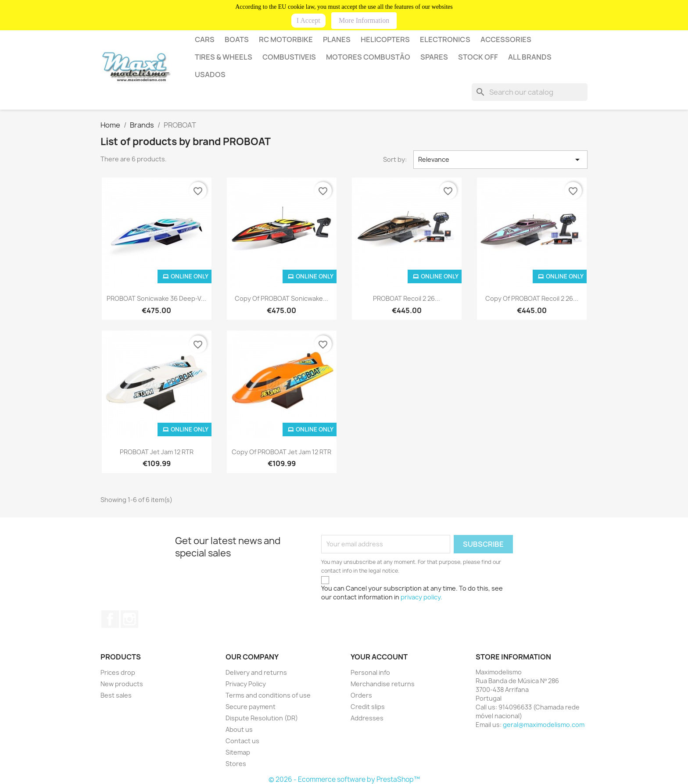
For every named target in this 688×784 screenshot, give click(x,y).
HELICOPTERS (385, 39)
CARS (205, 39)
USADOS (210, 75)
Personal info (370, 672)
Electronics (445, 39)
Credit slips (368, 707)
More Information (364, 20)
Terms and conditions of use (268, 695)
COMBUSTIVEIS (289, 57)
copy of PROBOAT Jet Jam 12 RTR (281, 452)
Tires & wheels (224, 57)
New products (122, 684)
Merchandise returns (383, 684)
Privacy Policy (246, 684)
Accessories (506, 39)
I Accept (308, 20)
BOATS (237, 39)
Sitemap (238, 752)
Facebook (110, 619)
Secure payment (251, 707)
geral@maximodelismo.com (544, 725)
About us (239, 729)
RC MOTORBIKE (286, 39)
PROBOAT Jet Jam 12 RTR (157, 452)
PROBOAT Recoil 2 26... (407, 298)
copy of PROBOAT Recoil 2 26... (532, 298)
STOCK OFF (478, 57)
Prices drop (118, 672)
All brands (530, 57)
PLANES (337, 39)
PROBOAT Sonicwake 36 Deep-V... (156, 298)
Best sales (116, 695)
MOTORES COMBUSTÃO (368, 57)
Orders (361, 695)
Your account (379, 657)
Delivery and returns (256, 672)
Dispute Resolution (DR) (262, 718)
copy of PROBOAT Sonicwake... (281, 298)
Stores (236, 764)
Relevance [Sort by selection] (501, 160)
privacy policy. (421, 597)
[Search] (530, 92)
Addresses (367, 718)
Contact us (242, 741)
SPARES (434, 57)
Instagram (129, 619)
